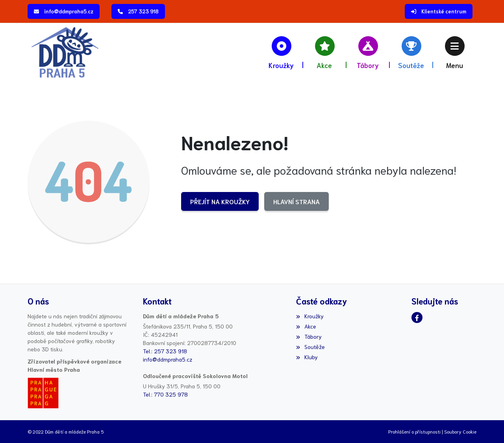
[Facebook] (417, 317)
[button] (455, 52)
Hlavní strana (296, 201)
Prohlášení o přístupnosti (414, 431)
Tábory (309, 336)
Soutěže (310, 347)
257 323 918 (143, 11)
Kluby (307, 357)
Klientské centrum (444, 11)
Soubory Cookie (460, 431)
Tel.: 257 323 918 (165, 351)
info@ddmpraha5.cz (69, 11)
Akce (306, 326)
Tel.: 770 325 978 (165, 394)
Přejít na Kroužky (220, 201)
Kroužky (310, 316)
